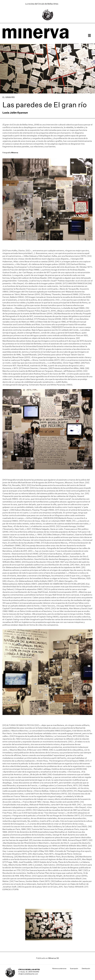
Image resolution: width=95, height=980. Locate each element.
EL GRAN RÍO (9, 97)
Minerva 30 (54, 958)
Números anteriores (59, 968)
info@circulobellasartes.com (28, 974)
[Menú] (89, 35)
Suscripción (74, 968)
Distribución (86, 968)
